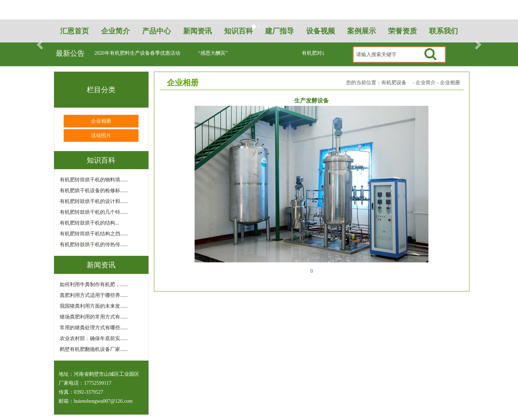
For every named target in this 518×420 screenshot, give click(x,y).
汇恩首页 (74, 31)
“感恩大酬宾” (213, 53)
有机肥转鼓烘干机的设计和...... (94, 201)
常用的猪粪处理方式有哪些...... (94, 328)
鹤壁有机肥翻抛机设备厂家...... (94, 349)
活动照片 (101, 136)
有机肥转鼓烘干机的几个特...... (94, 212)
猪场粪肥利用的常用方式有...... (94, 317)
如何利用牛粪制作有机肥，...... (94, 284)
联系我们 (444, 31)
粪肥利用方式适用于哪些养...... (94, 295)
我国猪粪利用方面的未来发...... (94, 306)
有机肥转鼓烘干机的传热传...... (94, 245)
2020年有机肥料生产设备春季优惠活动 (137, 53)
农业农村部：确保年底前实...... (94, 338)
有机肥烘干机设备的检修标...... (94, 191)
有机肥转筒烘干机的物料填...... (94, 180)
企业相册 (101, 121)
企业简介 (426, 83)
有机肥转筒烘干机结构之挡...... (94, 234)
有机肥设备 (394, 83)
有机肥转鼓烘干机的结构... (89, 223)
